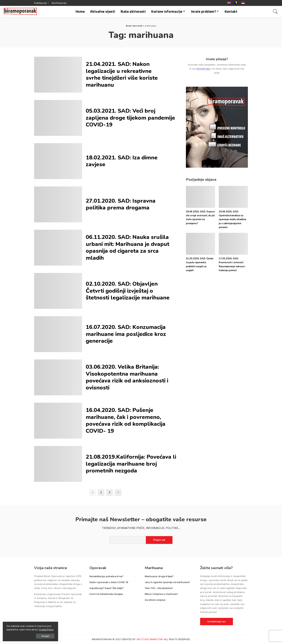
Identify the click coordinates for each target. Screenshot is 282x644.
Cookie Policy (46, 630)
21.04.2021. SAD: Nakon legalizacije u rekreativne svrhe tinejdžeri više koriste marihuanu (122, 75)
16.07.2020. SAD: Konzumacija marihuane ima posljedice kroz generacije (126, 334)
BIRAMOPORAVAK (102, 639)
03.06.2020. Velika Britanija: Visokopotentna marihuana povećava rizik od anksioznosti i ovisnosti (127, 377)
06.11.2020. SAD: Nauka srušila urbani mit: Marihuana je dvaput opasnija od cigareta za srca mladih (128, 248)
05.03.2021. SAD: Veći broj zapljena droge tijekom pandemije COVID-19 (130, 118)
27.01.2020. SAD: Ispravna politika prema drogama (121, 204)
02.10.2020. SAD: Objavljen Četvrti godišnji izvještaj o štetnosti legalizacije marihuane (128, 291)
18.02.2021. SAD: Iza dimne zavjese (122, 161)
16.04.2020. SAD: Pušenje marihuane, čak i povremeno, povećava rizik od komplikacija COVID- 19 (126, 421)
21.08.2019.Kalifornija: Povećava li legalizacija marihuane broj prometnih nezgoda (131, 464)
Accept (45, 636)
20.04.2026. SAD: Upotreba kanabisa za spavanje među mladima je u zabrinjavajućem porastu (232, 219)
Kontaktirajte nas (217, 622)
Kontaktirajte (203, 69)
